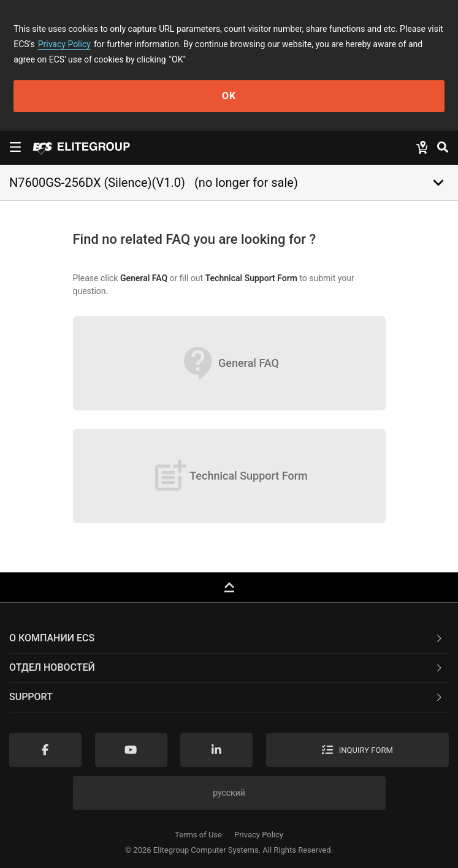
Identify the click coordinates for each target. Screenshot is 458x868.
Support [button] (227, 697)
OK (229, 96)
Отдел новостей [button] (227, 667)
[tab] (229, 639)
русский (229, 793)
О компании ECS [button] (227, 638)
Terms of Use (198, 835)
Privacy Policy (64, 44)
